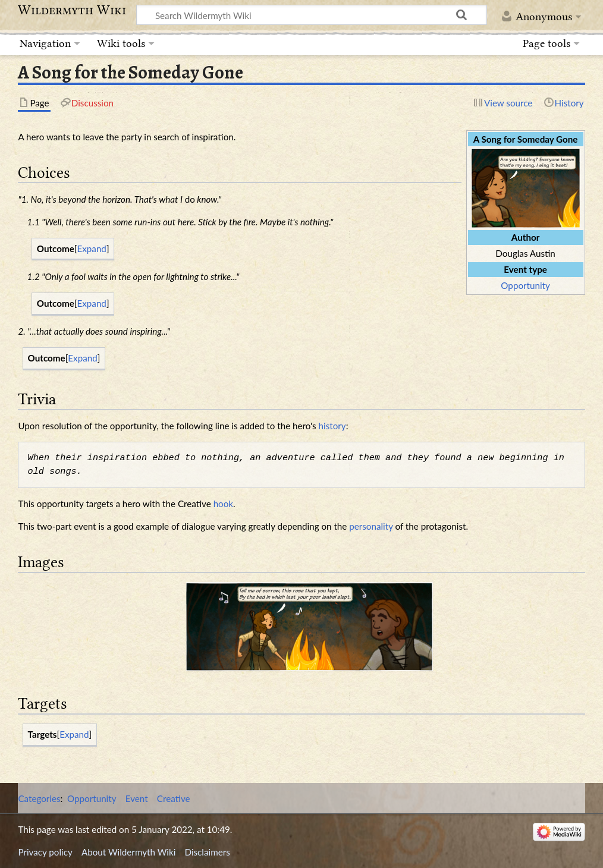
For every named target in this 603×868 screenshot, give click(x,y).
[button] (92, 249)
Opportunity (525, 285)
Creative (174, 798)
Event (137, 798)
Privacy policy (45, 852)
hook (223, 504)
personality (371, 526)
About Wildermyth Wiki (128, 852)
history (332, 426)
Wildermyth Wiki (72, 10)
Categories (39, 798)
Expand (92, 249)
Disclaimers (208, 852)
